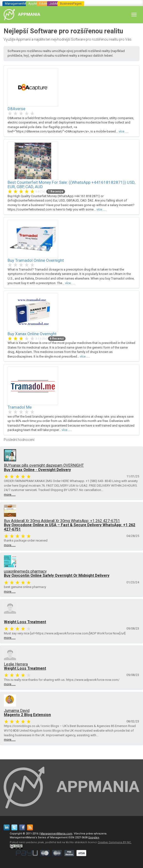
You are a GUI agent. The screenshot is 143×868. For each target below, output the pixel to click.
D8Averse (16, 109)
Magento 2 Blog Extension (27, 715)
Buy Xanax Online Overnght (32, 334)
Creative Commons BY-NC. (115, 842)
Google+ (94, 837)
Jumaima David (17, 711)
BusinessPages (71, 4)
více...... (124, 131)
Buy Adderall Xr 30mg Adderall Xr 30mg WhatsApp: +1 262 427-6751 (62, 521)
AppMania (36, 4)
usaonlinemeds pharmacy (25, 571)
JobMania (57, 4)
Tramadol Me (20, 407)
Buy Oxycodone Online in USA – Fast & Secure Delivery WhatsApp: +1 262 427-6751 (70, 527)
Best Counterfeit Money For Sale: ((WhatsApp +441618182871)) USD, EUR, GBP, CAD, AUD (71, 185)
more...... (10, 495)
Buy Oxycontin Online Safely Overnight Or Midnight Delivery (57, 576)
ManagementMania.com (56, 834)
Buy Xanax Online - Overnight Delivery (37, 470)
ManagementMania (18, 4)
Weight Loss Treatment (25, 622)
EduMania (46, 4)
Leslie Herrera (16, 664)
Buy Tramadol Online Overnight (36, 260)
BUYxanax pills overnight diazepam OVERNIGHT (44, 465)
